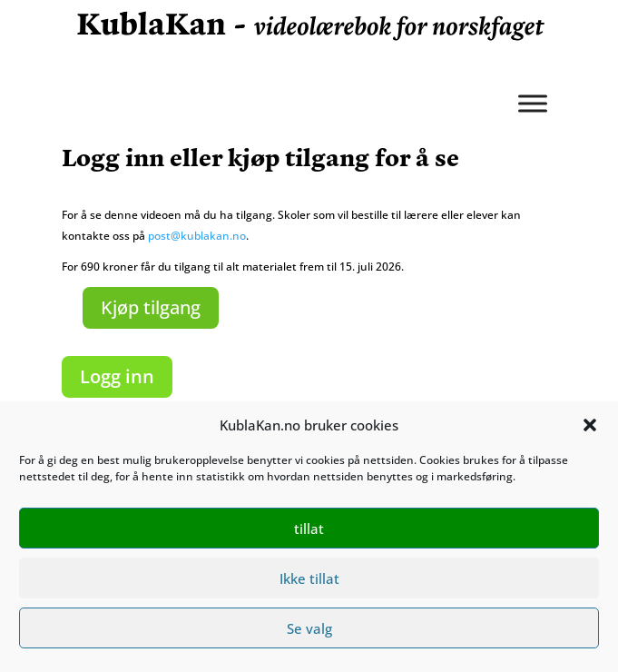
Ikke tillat (309, 578)
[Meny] (533, 103)
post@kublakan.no (197, 236)
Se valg (309, 628)
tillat (309, 529)
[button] (590, 425)
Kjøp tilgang (151, 307)
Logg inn (117, 376)
